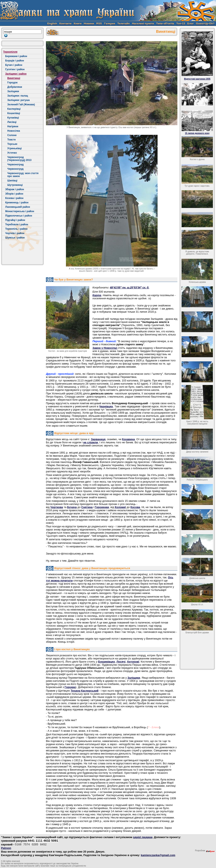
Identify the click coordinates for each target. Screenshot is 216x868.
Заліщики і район (16, 74)
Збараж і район (15, 189)
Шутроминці (15, 185)
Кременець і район (17, 203)
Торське (12, 144)
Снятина (87, 507)
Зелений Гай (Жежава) (21, 105)
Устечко (12, 153)
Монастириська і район (20, 211)
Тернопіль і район (16, 229)
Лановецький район (18, 207)
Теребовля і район (17, 224)
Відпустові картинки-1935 (197, 79)
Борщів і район (15, 61)
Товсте (11, 140)
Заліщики (13, 91)
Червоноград (15, 164)
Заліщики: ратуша (18, 100)
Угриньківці (15, 148)
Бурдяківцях (107, 662)
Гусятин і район (15, 69)
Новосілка (14, 131)
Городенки (102, 507)
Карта (97, 295)
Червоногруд (15, 169)
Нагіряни (13, 126)
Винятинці (14, 78)
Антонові (133, 662)
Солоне (12, 135)
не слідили (91, 442)
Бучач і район (14, 65)
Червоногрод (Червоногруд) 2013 (19, 159)
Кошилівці (14, 113)
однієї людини (143, 837)
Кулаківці (13, 118)
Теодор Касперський (84, 691)
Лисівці (12, 122)
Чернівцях (106, 406)
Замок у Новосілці (105, 348)
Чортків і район (15, 233)
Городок (12, 83)
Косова (135, 507)
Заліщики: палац (18, 96)
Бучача (72, 507)
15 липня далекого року (197, 133)
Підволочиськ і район (19, 216)
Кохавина (128, 439)
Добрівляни (15, 87)
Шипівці (12, 181)
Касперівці (14, 109)
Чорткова (57, 507)
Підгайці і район (15, 220)
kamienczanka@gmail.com (158, 855)
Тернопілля (10, 52)
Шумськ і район (15, 238)
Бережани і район (16, 56)
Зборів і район (14, 194)
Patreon (6, 848)
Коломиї (120, 507)
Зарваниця (98, 439)
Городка (70, 687)
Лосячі (121, 662)
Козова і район (14, 198)
